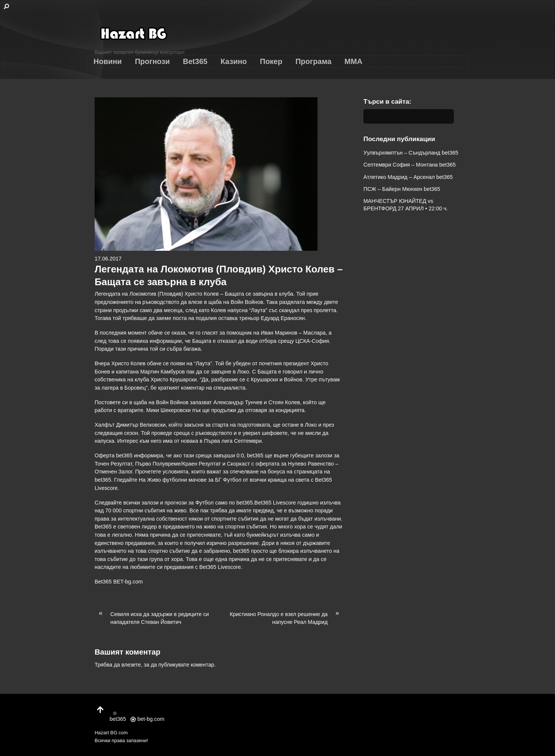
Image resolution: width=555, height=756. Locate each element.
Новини (108, 61)
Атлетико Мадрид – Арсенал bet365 (408, 177)
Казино (234, 61)
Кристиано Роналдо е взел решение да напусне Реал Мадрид (286, 618)
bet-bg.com (147, 719)
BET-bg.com (128, 582)
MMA (353, 61)
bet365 (245, 503)
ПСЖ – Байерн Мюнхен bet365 (402, 189)
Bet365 (195, 61)
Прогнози (152, 61)
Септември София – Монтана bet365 (410, 165)
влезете (131, 665)
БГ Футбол (228, 480)
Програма (313, 61)
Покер (271, 61)
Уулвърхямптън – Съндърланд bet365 (411, 153)
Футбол (204, 503)
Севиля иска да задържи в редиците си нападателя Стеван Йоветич (152, 618)
